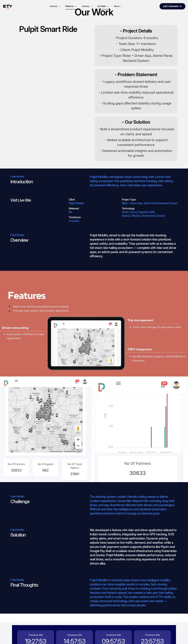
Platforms (71, 6)
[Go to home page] (8, 6)
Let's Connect (172, 6)
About (118, 6)
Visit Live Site (21, 200)
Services (55, 6)
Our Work (103, 6)
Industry (87, 6)
